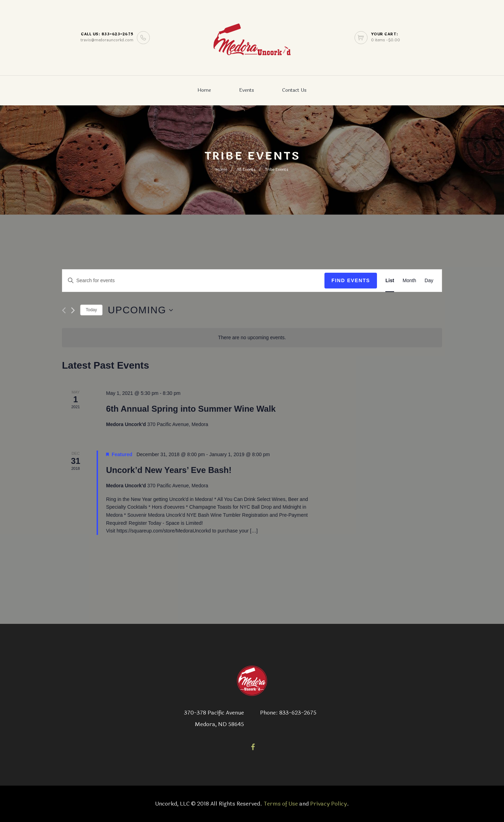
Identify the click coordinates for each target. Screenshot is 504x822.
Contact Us (294, 90)
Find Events (351, 280)
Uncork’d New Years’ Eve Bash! (169, 470)
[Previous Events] (64, 310)
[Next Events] (73, 310)
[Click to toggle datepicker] (140, 310)
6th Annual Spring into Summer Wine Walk (191, 409)
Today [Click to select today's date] (91, 310)
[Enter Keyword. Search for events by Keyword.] (193, 281)
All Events (246, 169)
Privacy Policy (328, 804)
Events (247, 90)
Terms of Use (281, 804)
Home (204, 90)
